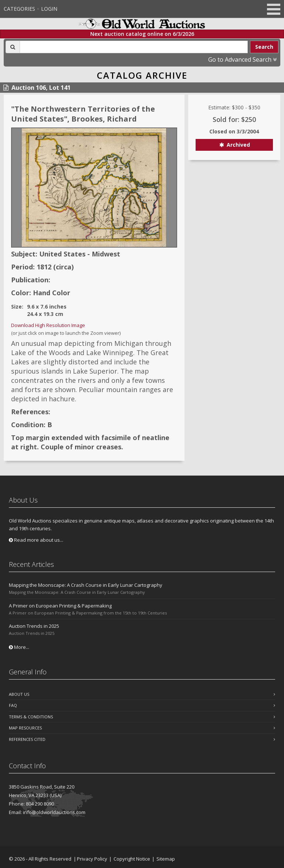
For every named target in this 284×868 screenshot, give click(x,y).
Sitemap (166, 859)
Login (49, 9)
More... (19, 647)
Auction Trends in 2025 (34, 626)
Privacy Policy (92, 859)
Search (264, 47)
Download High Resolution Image (48, 325)
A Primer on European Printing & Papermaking (60, 606)
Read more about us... (36, 540)
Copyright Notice (132, 859)
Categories (19, 9)
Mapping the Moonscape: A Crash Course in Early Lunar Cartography (86, 585)
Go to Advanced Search (242, 59)
